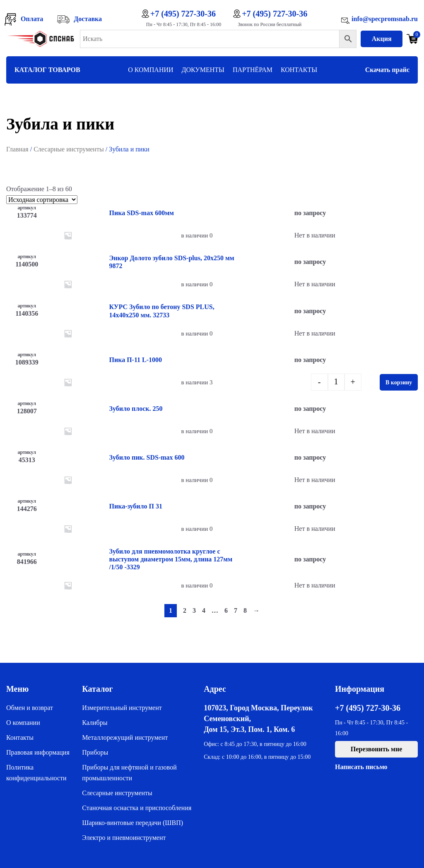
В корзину (399, 382)
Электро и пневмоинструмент (124, 838)
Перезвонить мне (376, 749)
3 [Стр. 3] (194, 610)
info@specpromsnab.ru (385, 19)
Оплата (32, 19)
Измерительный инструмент (122, 708)
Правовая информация (38, 752)
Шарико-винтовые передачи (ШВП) (132, 823)
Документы (203, 70)
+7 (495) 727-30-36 (183, 14)
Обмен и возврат (30, 708)
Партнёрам (253, 70)
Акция (382, 39)
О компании (151, 70)
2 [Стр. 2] (185, 610)
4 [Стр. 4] (204, 610)
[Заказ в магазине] (42, 200)
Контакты (299, 70)
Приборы (95, 752)
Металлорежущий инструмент (125, 737)
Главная (17, 149)
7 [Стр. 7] (236, 610)
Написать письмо (361, 767)
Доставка (88, 19)
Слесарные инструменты (69, 149)
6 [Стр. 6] (226, 610)
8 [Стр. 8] (245, 610)
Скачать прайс (387, 70)
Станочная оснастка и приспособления (137, 808)
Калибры (95, 723)
